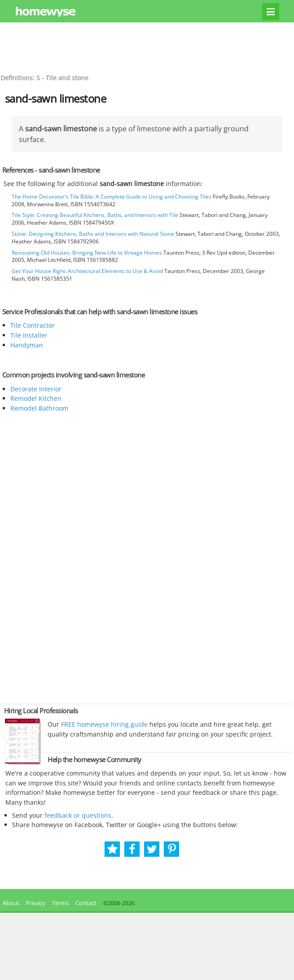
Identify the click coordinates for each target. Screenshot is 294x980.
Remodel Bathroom (39, 408)
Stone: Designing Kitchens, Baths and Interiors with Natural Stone (93, 234)
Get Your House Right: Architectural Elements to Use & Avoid (87, 271)
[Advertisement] (147, 47)
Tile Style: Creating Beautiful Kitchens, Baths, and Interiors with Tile (95, 215)
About (10, 903)
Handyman (27, 345)
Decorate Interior (36, 389)
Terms (60, 903)
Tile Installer (29, 335)
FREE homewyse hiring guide (103, 724)
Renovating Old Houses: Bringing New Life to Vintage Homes (87, 253)
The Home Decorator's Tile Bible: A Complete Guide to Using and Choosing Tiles (112, 197)
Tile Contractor (33, 325)
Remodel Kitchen (36, 398)
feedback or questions (78, 815)
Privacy (36, 903)
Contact (86, 903)
